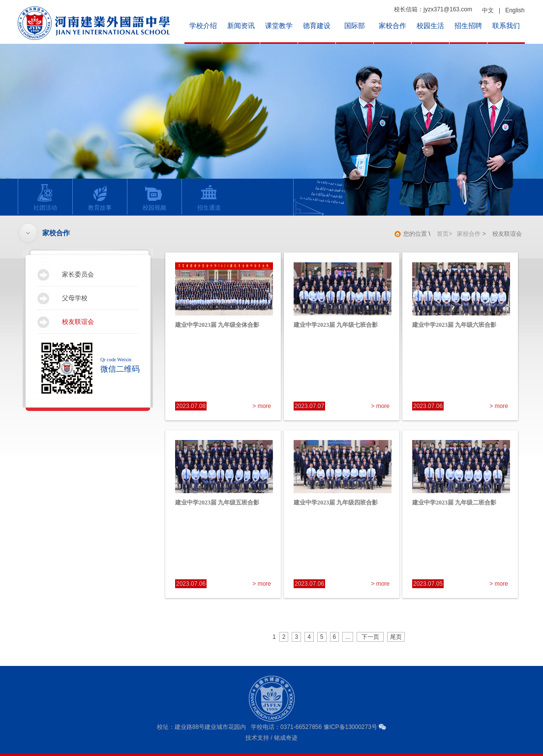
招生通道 (206, 197)
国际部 (355, 26)
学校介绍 (203, 26)
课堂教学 (279, 26)
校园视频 (152, 197)
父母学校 (75, 298)
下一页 (370, 637)
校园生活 (430, 26)
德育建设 (317, 26)
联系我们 (506, 26)
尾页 (396, 637)
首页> (444, 234)
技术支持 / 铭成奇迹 (271, 738)
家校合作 (392, 26)
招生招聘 (468, 26)
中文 (488, 10)
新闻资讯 (241, 26)
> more (262, 406)
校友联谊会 (78, 322)
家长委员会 (78, 274)
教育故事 (97, 197)
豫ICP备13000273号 (350, 727)
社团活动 (43, 197)
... (348, 637)
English (515, 10)
